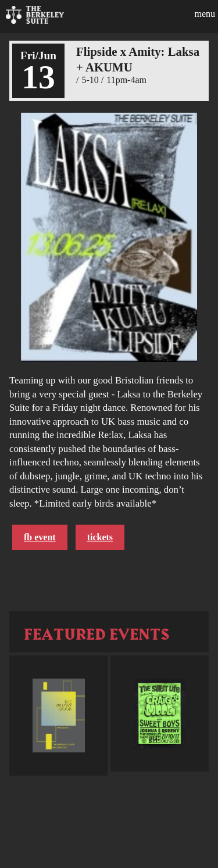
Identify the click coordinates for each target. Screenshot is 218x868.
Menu (205, 14)
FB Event (40, 537)
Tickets (100, 537)
